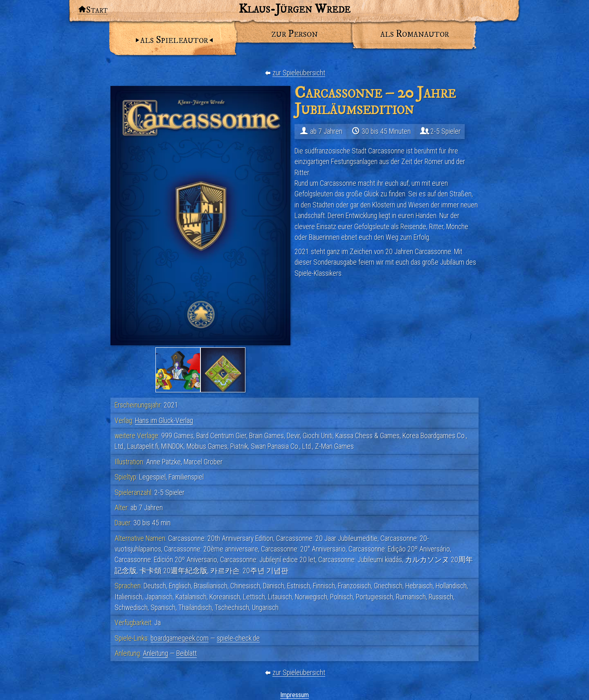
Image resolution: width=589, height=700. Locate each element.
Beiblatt (187, 653)
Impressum (294, 695)
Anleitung (155, 653)
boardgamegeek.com (180, 638)
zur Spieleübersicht (299, 73)
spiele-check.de (238, 638)
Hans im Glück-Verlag (164, 421)
